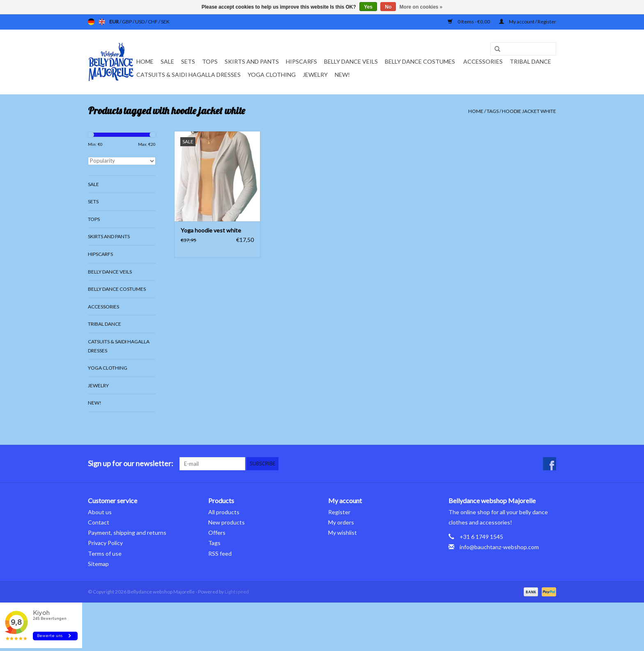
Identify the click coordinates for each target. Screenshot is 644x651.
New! (342, 75)
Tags (493, 111)
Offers (217, 533)
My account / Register (528, 22)
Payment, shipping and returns (127, 533)
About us (100, 512)
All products (224, 512)
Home (145, 61)
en (102, 22)
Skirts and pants (252, 61)
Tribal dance (530, 61)
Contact (99, 522)
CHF (153, 22)
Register (339, 512)
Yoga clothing (272, 75)
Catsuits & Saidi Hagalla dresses (189, 75)
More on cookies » (421, 7)
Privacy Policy (105, 543)
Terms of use (105, 553)
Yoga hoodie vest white (211, 230)
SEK (165, 22)
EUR (114, 22)
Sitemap (98, 564)
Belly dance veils (351, 61)
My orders (341, 522)
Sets (188, 61)
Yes (368, 7)
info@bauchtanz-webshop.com (499, 547)
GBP (127, 22)
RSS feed (220, 553)
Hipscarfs (301, 61)
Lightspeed (237, 592)
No (388, 7)
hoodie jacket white (529, 111)
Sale (167, 61)
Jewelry (315, 75)
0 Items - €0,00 (469, 22)
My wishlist (343, 533)
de (91, 22)
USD (140, 22)
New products (227, 522)
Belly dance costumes (421, 61)
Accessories (483, 61)
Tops (210, 61)
